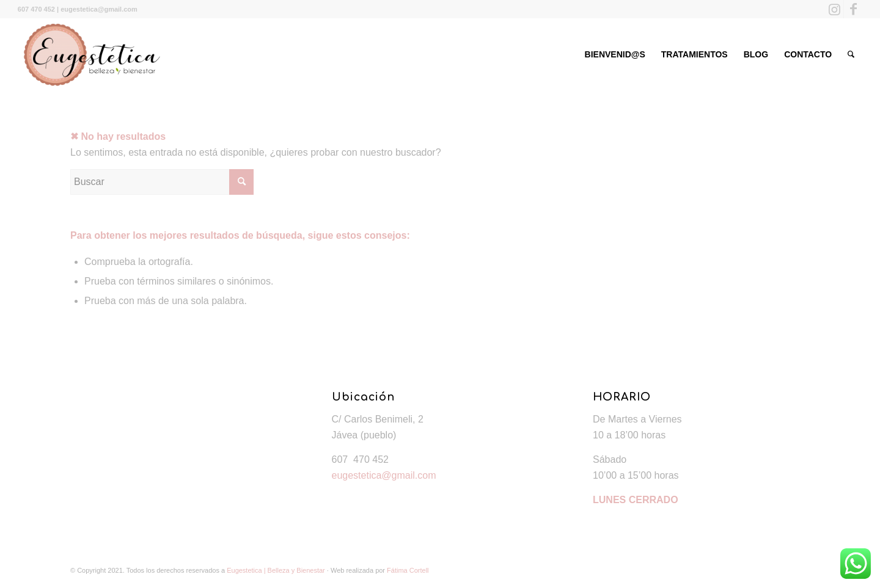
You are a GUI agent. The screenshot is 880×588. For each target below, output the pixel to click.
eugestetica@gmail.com (384, 475)
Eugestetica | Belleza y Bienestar (276, 570)
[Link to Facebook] (853, 9)
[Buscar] (851, 54)
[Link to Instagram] (834, 9)
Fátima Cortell (408, 570)
